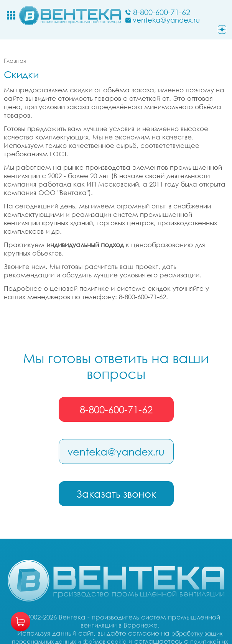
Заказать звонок (116, 494)
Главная (15, 61)
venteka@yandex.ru (116, 452)
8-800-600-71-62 (116, 410)
